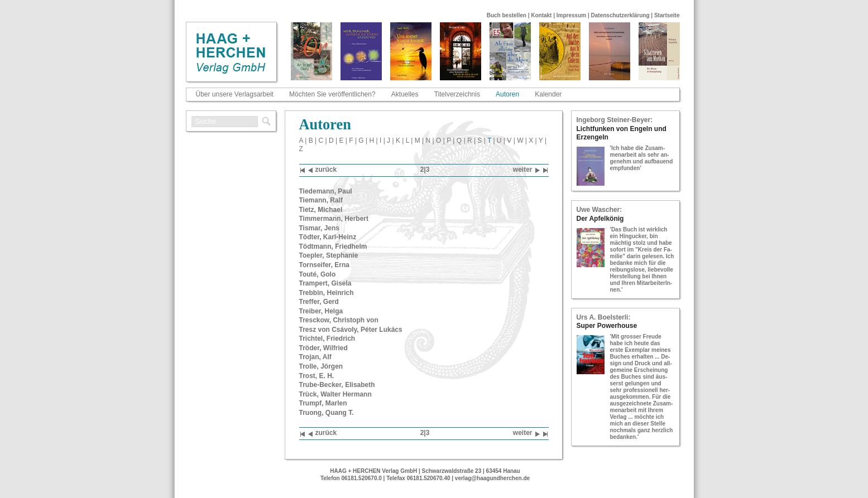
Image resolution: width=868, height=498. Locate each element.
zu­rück (323, 170)
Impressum (571, 15)
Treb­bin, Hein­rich (327, 293)
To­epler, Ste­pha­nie (329, 255)
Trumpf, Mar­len (323, 403)
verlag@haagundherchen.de (492, 478)
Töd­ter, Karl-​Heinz (328, 237)
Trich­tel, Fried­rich (327, 339)
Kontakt (541, 15)
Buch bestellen (507, 15)
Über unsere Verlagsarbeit (235, 94)
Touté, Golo (318, 274)
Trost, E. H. (317, 376)
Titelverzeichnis (457, 94)
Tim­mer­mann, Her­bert (334, 219)
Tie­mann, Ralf (321, 200)
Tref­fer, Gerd (319, 302)
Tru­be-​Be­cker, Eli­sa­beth (337, 385)
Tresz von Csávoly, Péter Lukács (351, 330)
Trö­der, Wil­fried (323, 348)
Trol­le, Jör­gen (321, 366)
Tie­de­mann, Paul (326, 191)
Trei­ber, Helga (321, 311)
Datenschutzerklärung (620, 15)
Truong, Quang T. (327, 413)
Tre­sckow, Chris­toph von (339, 320)
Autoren (507, 94)
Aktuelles (405, 94)
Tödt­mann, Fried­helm (333, 246)
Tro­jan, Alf (315, 357)
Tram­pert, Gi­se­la (325, 283)
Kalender (548, 94)
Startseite (667, 15)
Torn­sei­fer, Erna (324, 265)
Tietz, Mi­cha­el (321, 210)
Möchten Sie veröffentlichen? (332, 94)
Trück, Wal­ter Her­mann (335, 394)
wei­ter (526, 170)
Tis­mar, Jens (320, 228)
